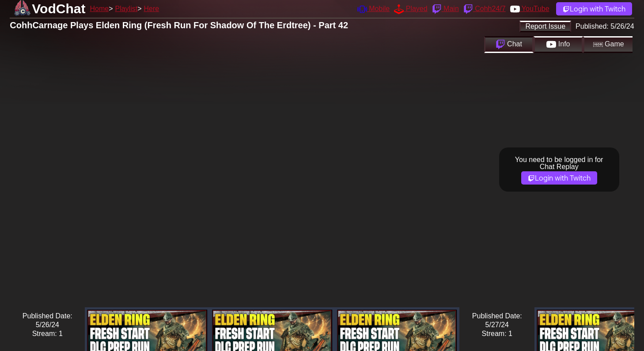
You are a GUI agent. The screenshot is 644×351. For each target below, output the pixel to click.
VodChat (59, 9)
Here (152, 9)
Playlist (126, 9)
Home (99, 9)
